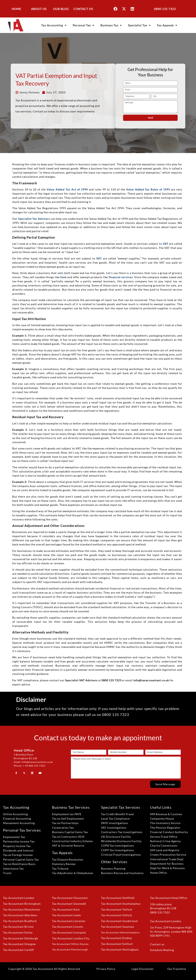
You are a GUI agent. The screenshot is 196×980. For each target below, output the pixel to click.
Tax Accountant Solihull (117, 944)
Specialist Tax (139, 25)
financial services (121, 277)
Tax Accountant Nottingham (120, 950)
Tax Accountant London (19, 898)
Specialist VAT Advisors (81, 680)
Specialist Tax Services (121, 807)
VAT (166, 244)
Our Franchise (177, 969)
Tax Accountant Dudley (117, 938)
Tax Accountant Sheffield (118, 898)
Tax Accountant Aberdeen (20, 915)
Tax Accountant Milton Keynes (70, 944)
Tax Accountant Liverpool (69, 933)
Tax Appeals (167, 25)
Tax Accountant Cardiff (18, 950)
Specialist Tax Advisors (34, 219)
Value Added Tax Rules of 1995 (148, 189)
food (63, 277)
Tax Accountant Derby (18, 933)
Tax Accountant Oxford (116, 915)
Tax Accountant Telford (117, 910)
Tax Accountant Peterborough (70, 949)
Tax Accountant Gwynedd (69, 904)
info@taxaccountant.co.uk (151, 680)
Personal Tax (84, 25)
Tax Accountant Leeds (67, 915)
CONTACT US (83, 9)
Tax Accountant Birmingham (22, 904)
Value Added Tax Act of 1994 (67, 189)
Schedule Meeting (162, 950)
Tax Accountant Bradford (20, 921)
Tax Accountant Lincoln (68, 927)
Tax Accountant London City (71, 938)
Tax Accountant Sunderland (119, 921)
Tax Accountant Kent (66, 910)
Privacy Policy (106, 969)
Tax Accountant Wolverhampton (120, 932)
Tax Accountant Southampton (121, 904)
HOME (17, 9)
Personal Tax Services (22, 830)
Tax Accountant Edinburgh (21, 938)
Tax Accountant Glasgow (19, 944)
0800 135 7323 (165, 9)
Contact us (157, 944)
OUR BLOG (61, 9)
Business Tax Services (71, 807)
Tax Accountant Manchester (22, 910)
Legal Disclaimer (143, 969)
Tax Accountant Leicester (69, 921)
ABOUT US (39, 9)
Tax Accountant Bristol (18, 927)
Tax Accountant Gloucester (70, 898)
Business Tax (111, 25)
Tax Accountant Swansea (118, 927)
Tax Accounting (54, 25)
